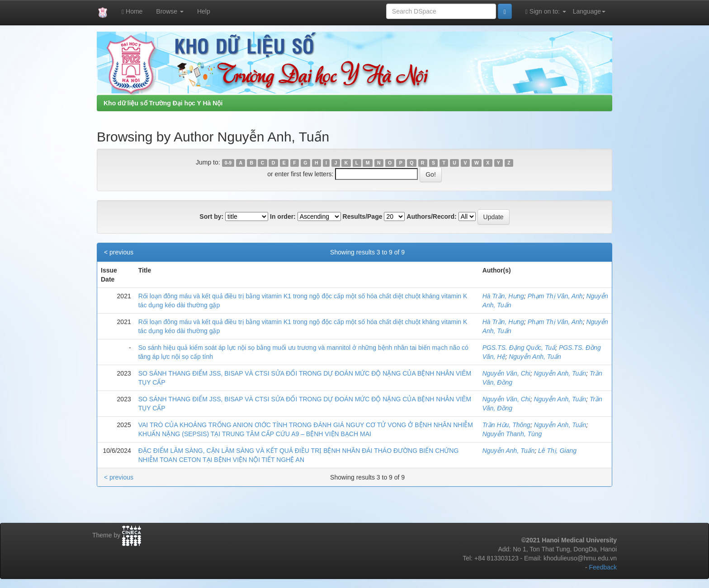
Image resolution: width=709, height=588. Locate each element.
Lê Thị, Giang (557, 451)
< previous (119, 252)
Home (132, 12)
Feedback (603, 567)
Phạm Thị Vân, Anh (555, 296)
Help (204, 11)
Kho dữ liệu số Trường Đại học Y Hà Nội (163, 103)
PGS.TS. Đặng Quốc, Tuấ (519, 348)
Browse (170, 11)
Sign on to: (546, 12)
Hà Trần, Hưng (503, 296)
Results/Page (363, 216)
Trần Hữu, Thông (506, 425)
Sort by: (211, 216)
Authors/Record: (431, 216)
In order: (283, 216)
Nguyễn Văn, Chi (506, 373)
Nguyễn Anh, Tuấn (535, 357)
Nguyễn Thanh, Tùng (512, 434)
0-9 (228, 163)
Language (589, 11)
